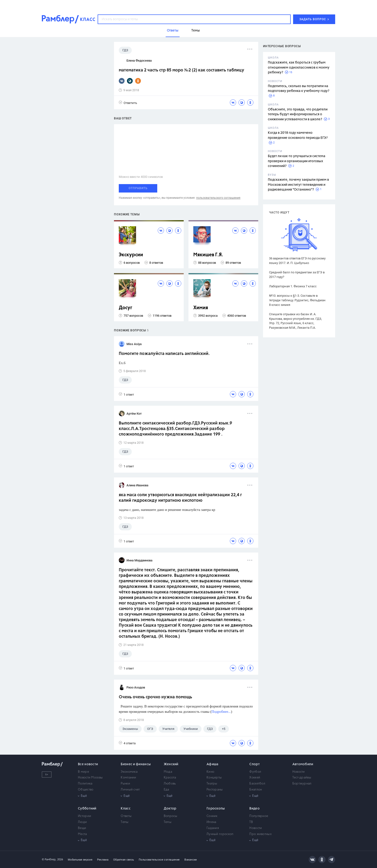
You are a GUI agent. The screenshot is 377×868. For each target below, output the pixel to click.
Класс (126, 809)
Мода (168, 772)
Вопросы (171, 816)
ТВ (251, 822)
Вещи (82, 828)
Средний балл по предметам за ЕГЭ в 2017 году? (297, 275)
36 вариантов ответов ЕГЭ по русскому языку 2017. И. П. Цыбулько (297, 261)
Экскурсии (131, 255)
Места (82, 834)
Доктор (170, 809)
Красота (170, 778)
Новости (299, 772)
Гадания (213, 828)
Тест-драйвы (302, 778)
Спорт (254, 764)
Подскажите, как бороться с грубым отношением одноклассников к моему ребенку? (299, 68)
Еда (167, 790)
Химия (201, 308)
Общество (86, 790)
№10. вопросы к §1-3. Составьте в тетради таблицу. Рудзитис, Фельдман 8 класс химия (297, 300)
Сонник (212, 816)
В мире (83, 772)
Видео (254, 809)
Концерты (214, 778)
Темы (125, 822)
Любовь (170, 784)
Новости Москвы (90, 778)
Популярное (259, 816)
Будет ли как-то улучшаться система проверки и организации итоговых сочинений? (297, 161)
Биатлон (256, 790)
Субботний (87, 809)
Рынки (125, 784)
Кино (210, 772)
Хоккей (255, 778)
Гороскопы (216, 809)
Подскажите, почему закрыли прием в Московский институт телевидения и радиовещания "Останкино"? (298, 185)
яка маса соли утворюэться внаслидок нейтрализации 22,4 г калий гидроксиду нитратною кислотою (180, 498)
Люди (82, 822)
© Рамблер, (49, 859)
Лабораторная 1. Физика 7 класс (293, 286)
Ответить (128, 103)
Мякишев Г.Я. (208, 255)
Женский (171, 764)
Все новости (88, 764)
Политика (85, 784)
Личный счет (130, 790)
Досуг (126, 308)
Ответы (126, 816)
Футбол (255, 772)
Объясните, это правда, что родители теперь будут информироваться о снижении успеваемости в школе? (298, 114)
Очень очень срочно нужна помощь (155, 697)
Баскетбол (257, 784)
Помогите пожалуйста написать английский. (164, 354)
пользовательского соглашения (218, 198)
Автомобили (303, 764)
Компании (128, 778)
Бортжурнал (302, 784)
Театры (212, 784)
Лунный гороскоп (220, 834)
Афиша (213, 764)
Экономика (129, 772)
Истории (85, 816)
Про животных (261, 834)
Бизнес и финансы (136, 764)
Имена (211, 822)
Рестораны (215, 790)
